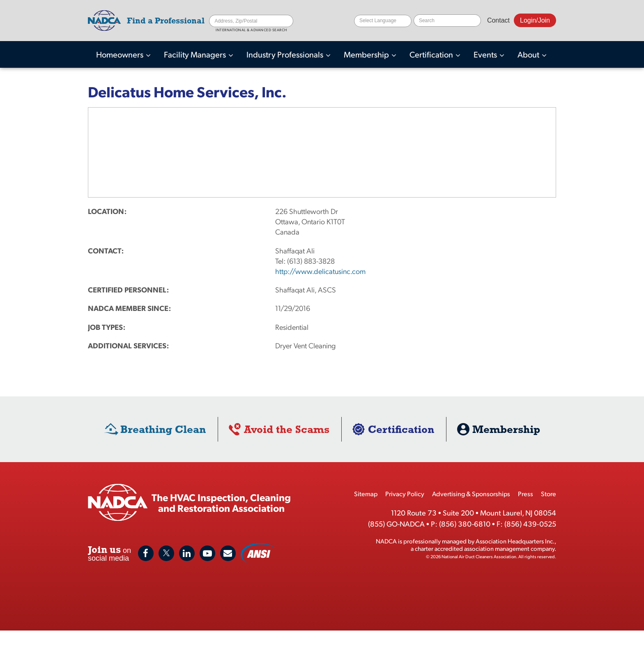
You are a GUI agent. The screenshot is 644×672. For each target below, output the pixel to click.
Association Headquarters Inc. (515, 541)
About (529, 54)
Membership (367, 54)
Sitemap (366, 494)
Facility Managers (196, 54)
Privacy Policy (405, 494)
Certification (432, 54)
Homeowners (121, 54)
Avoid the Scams (287, 429)
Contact (498, 21)
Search (287, 21)
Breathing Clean (163, 429)
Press (526, 494)
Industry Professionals (286, 54)
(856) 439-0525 (530, 524)
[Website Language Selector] (383, 21)
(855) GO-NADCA (396, 524)
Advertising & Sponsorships (471, 494)
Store (549, 494)
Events (486, 54)
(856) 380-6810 (465, 524)
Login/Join (535, 21)
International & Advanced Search (251, 30)
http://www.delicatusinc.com (320, 271)
